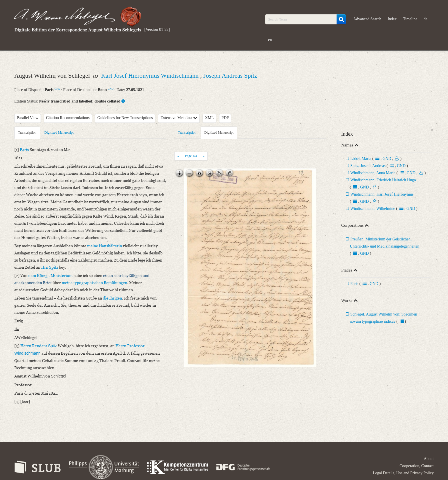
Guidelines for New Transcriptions (125, 118)
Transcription (27, 132)
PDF (225, 118)
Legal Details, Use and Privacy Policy (403, 473)
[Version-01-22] (157, 30)
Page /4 (191, 156)
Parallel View (28, 118)
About (429, 459)
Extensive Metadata (179, 118)
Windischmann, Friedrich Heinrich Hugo (383, 180)
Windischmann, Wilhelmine (373, 209)
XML (209, 118)
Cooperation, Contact (417, 466)
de (426, 19)
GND (57, 89)
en (270, 40)
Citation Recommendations (68, 118)
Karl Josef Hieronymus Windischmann (151, 76)
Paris (354, 284)
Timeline (410, 19)
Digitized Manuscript (59, 132)
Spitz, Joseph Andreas (368, 166)
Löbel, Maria (361, 159)
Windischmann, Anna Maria (373, 173)
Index (392, 19)
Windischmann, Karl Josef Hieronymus (382, 194)
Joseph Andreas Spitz (230, 76)
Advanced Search (367, 19)
